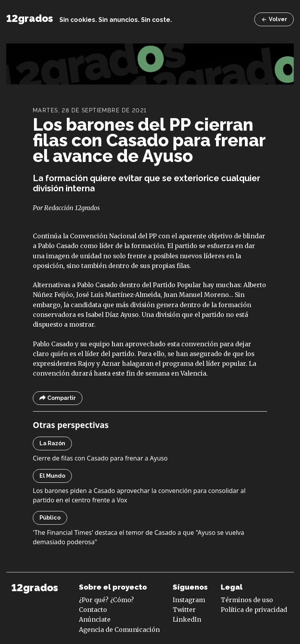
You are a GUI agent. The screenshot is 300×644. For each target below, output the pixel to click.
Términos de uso (247, 600)
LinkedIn (187, 619)
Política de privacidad (254, 610)
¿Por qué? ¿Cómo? (106, 600)
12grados (30, 18)
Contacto (93, 610)
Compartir (58, 398)
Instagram (189, 600)
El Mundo (52, 476)
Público (50, 518)
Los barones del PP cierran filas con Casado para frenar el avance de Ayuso (149, 140)
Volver (274, 19)
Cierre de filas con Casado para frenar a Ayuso (100, 458)
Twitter (184, 610)
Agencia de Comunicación (119, 630)
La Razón (52, 443)
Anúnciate (95, 619)
